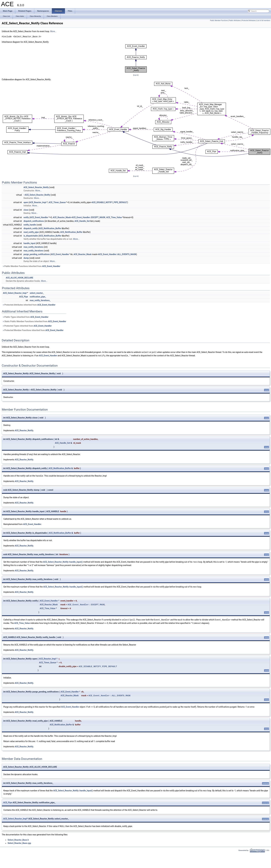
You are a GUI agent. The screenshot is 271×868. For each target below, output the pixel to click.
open (26, 202)
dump (26, 258)
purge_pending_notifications (37, 254)
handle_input (29, 243)
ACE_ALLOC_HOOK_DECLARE (19, 278)
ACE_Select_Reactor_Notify (36, 187)
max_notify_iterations (33, 247)
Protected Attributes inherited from (29, 305)
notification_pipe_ (38, 297)
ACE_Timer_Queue (57, 202)
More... (53, 31)
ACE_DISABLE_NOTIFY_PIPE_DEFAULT (109, 202)
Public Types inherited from (25, 317)
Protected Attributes (249, 21)
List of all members (264, 21)
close (26, 210)
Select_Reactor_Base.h (18, 839)
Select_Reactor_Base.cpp (19, 842)
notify (26, 217)
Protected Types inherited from (27, 326)
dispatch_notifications (34, 221)
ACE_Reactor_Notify (24, 430)
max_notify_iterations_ (40, 300)
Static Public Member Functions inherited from (34, 321)
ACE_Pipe (24, 297)
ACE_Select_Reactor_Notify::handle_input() (63, 561)
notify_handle (30, 225)
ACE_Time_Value (114, 217)
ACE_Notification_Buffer (50, 228)
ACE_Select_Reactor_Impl (15, 293)
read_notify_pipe (31, 232)
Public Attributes (235, 21)
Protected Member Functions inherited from (33, 330)
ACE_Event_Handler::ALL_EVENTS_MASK (117, 254)
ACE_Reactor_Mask (62, 217)
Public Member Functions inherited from (31, 266)
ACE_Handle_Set (82, 221)
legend (136, 75)
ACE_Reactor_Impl (38, 202)
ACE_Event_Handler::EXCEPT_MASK (89, 217)
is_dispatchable (31, 236)
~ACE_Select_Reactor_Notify (37, 195)
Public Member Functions (219, 21)
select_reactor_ (37, 293)
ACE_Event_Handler (39, 217)
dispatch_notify (31, 228)
